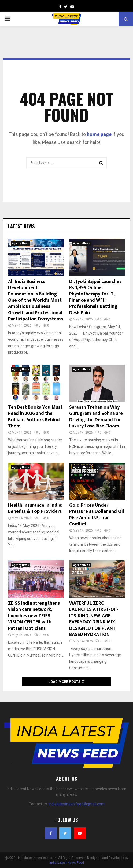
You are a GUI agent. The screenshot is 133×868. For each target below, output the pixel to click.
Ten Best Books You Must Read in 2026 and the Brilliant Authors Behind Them (35, 417)
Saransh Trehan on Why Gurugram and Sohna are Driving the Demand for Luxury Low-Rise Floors (96, 417)
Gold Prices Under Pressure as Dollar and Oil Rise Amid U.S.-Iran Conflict (97, 515)
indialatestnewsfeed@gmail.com (77, 804)
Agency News (21, 243)
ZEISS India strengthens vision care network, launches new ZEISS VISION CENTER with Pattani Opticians (34, 616)
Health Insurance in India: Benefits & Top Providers (35, 508)
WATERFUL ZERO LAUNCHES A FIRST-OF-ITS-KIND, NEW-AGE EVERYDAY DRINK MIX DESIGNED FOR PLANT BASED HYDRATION (94, 619)
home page (99, 134)
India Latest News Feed (67, 863)
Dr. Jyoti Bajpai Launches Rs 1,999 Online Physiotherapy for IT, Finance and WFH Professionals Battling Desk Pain (95, 297)
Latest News (21, 226)
